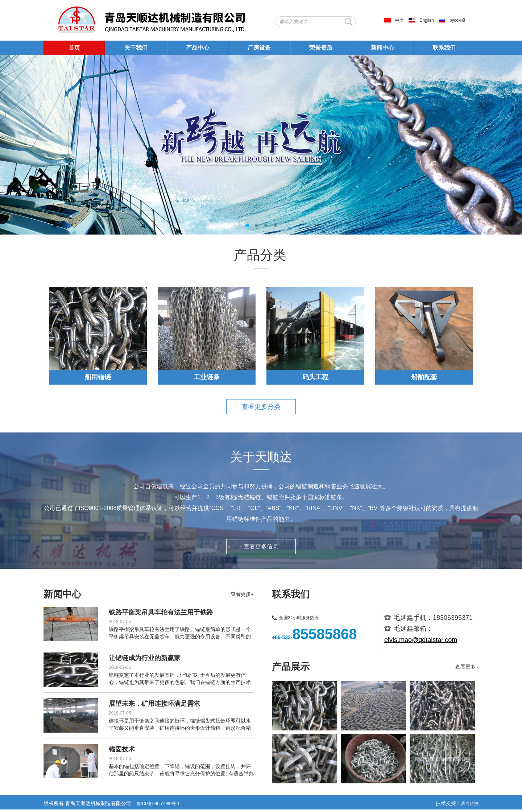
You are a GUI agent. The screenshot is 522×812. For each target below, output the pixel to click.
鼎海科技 (470, 804)
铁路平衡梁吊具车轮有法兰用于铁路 (161, 612)
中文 (399, 20)
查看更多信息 (261, 546)
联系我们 (444, 48)
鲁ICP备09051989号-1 (158, 804)
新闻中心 (382, 48)
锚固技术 (122, 749)
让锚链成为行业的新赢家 (145, 658)
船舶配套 (424, 377)
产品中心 (198, 48)
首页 (74, 48)
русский (457, 20)
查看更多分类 (261, 407)
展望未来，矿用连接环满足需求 (154, 704)
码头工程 (315, 377)
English (426, 20)
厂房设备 (259, 48)
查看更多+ (242, 594)
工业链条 (207, 377)
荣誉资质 (321, 48)
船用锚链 (98, 377)
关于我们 (136, 48)
